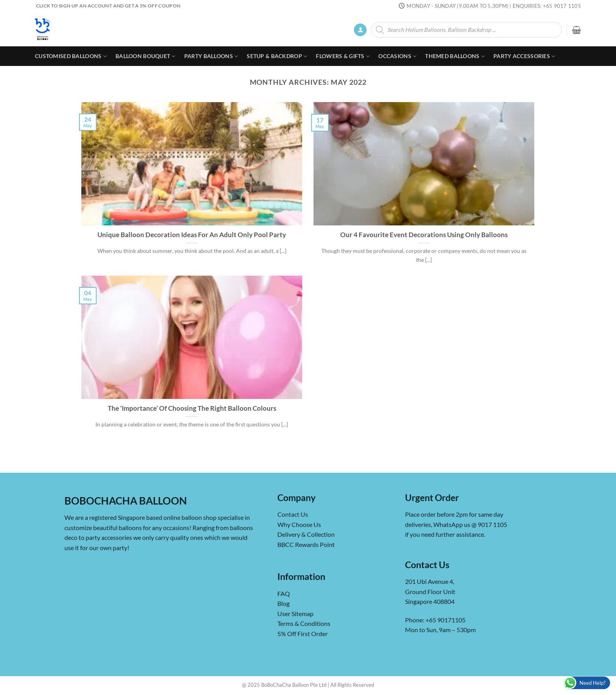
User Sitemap (295, 614)
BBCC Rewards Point (306, 544)
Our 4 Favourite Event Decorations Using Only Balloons (424, 235)
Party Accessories (524, 56)
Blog (283, 603)
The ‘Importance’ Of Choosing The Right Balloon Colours (192, 408)
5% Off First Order (302, 634)
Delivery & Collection (306, 534)
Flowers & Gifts (343, 56)
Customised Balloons (71, 56)
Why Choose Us (299, 524)
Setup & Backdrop (277, 56)
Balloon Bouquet (146, 56)
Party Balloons (211, 56)
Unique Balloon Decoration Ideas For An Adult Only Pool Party (192, 235)
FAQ (284, 593)
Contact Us (293, 514)
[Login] (360, 30)
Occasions (397, 56)
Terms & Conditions (304, 623)
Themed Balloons (455, 56)
